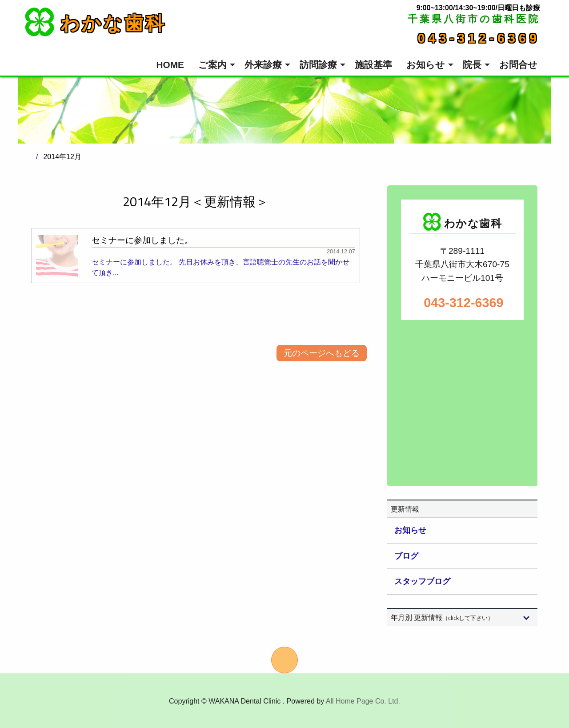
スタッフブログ (422, 581)
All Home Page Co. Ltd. (363, 701)
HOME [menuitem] (170, 65)
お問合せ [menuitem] (518, 65)
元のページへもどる (322, 353)
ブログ (406, 556)
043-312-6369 (479, 38)
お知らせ (410, 530)
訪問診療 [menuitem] (318, 65)
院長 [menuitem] (472, 65)
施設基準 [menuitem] (373, 65)
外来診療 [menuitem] (263, 65)
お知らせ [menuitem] (426, 65)
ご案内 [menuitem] (212, 65)
